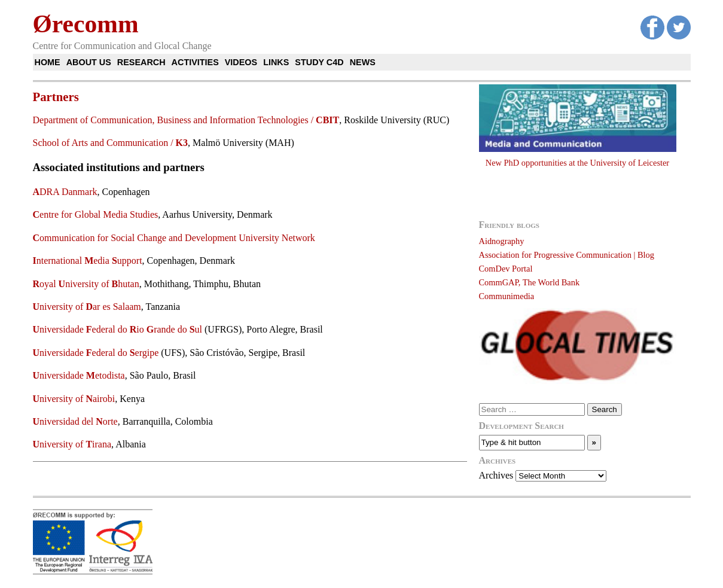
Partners (56, 97)
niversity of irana (72, 444)
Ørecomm (86, 24)
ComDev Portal (506, 269)
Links (276, 62)
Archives (496, 475)
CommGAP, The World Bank (530, 282)
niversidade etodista (79, 375)
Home (48, 62)
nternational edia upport (88, 261)
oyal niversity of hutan (86, 284)
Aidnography (502, 241)
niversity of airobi (74, 399)
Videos (241, 62)
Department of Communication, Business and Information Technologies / (186, 120)
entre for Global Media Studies (96, 214)
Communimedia (507, 296)
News (363, 62)
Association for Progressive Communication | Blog (567, 255)
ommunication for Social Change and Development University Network (174, 238)
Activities (195, 62)
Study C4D (319, 62)
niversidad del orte (75, 421)
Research (141, 62)
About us (89, 62)
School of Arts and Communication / (111, 143)
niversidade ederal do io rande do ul (118, 329)
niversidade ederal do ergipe (96, 353)
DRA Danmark (65, 192)
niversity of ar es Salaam (87, 307)
